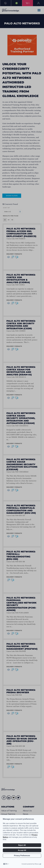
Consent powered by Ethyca (31, 864)
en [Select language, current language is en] (6, 864)
